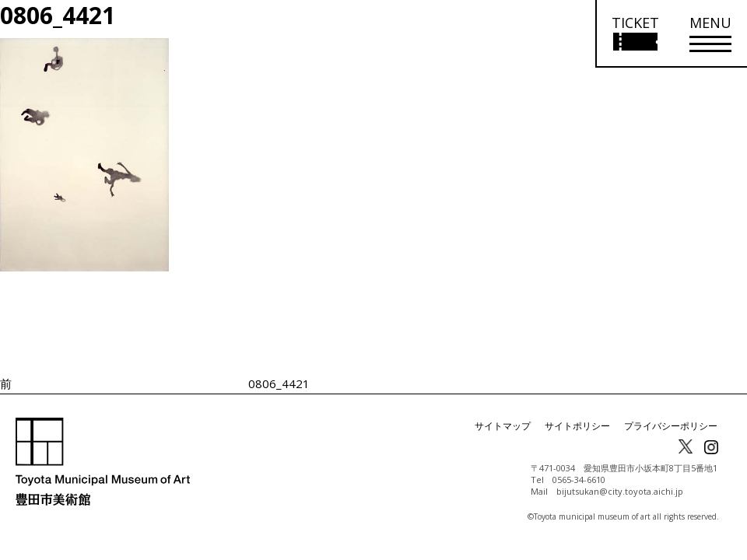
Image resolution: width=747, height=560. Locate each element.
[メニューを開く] (710, 34)
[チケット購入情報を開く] (635, 34)
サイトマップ (503, 426)
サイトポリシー (577, 426)
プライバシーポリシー (671, 426)
